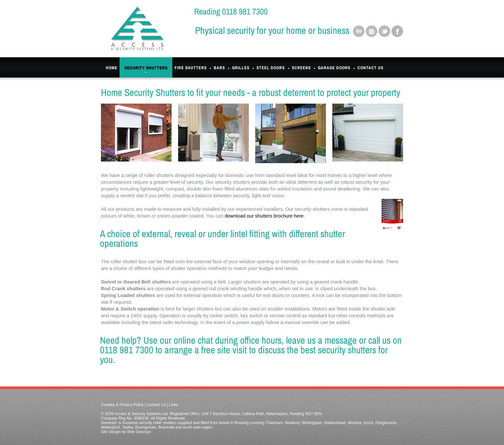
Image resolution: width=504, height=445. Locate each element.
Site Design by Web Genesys (126, 432)
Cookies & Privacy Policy (122, 405)
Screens (301, 68)
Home (112, 68)
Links (174, 405)
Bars (219, 68)
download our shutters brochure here (264, 216)
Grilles (241, 68)
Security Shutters (146, 69)
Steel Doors (271, 68)
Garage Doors (334, 68)
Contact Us (370, 68)
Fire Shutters (191, 68)
